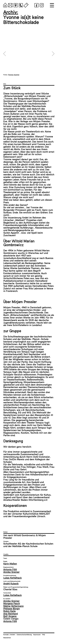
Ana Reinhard (11, 614)
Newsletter (7, 638)
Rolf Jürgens (10, 616)
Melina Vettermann (13, 606)
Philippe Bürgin (12, 608)
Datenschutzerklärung (24, 635)
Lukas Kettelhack (13, 578)
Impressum (37, 635)
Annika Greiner (11, 572)
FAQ (43, 635)
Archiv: (11, 12)
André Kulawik (11, 583)
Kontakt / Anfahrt (9, 635)
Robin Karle (10, 611)
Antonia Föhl (10, 569)
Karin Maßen (10, 564)
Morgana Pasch (12, 603)
